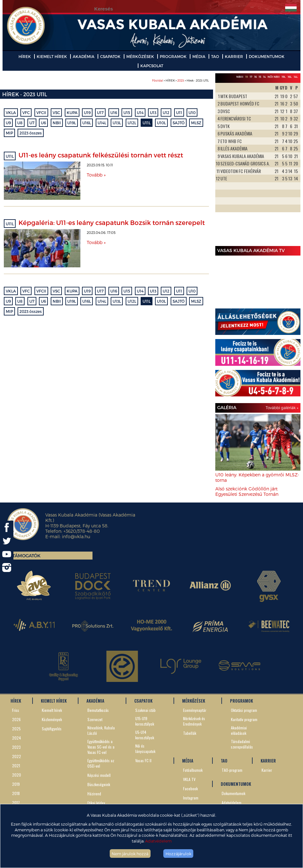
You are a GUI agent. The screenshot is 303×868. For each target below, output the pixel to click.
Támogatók (26, 556)
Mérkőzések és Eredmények (194, 721)
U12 (166, 112)
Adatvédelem (158, 841)
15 (260, 77)
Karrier (267, 770)
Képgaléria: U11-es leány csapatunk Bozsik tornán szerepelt (112, 222)
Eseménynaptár (195, 710)
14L (296, 77)
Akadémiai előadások (239, 730)
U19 (87, 112)
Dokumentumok (233, 793)
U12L (132, 123)
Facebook (190, 788)
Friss (16, 710)
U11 (179, 112)
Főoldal (158, 80)
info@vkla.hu (76, 536)
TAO (215, 56)
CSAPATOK (110, 56)
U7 (32, 123)
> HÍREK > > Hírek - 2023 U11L (181, 80)
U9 (8, 123)
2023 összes (31, 133)
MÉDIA (199, 56)
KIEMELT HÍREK (52, 56)
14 (264, 77)
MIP (9, 133)
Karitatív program (244, 719)
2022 (17, 756)
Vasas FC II (143, 760)
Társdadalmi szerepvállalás (242, 744)
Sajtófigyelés (52, 729)
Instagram (191, 798)
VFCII (41, 112)
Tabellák (190, 733)
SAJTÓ (179, 123)
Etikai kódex (96, 803)
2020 (17, 775)
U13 (153, 112)
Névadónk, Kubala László (101, 730)
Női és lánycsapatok (145, 749)
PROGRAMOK (173, 56)
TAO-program (232, 770)
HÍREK (25, 56)
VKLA (11, 112)
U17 (100, 112)
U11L (147, 123)
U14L (102, 123)
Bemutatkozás (98, 710)
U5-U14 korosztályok (145, 735)
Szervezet (95, 719)
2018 (16, 793)
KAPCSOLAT (152, 66)
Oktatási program (244, 710)
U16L (87, 123)
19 (247, 77)
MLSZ (196, 123)
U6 (43, 123)
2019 (16, 784)
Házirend (94, 794)
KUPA (72, 112)
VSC (56, 112)
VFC (26, 112)
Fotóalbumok (193, 770)
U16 (114, 112)
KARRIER (234, 56)
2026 (16, 719)
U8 (20, 123)
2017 (16, 803)
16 (255, 77)
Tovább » (96, 175)
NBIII (240, 77)
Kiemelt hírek (52, 710)
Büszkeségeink (99, 784)
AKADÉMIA (84, 56)
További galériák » (282, 408)
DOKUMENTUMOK (267, 56)
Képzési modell (99, 775)
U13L (117, 123)
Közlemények (52, 719)
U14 (140, 112)
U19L (72, 123)
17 (251, 77)
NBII (57, 123)
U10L (161, 123)
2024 (17, 738)
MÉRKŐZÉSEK (140, 56)
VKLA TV (189, 779)
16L (290, 77)
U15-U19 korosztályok (145, 721)
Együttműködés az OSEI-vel (101, 763)
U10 (192, 112)
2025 (16, 729)
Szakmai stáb (145, 710)
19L (284, 77)
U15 (127, 112)
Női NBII (274, 77)
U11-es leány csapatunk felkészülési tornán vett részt (101, 155)
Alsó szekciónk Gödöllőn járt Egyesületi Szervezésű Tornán (247, 491)
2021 (16, 766)
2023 (181, 80)
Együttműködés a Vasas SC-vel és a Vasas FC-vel (101, 747)
